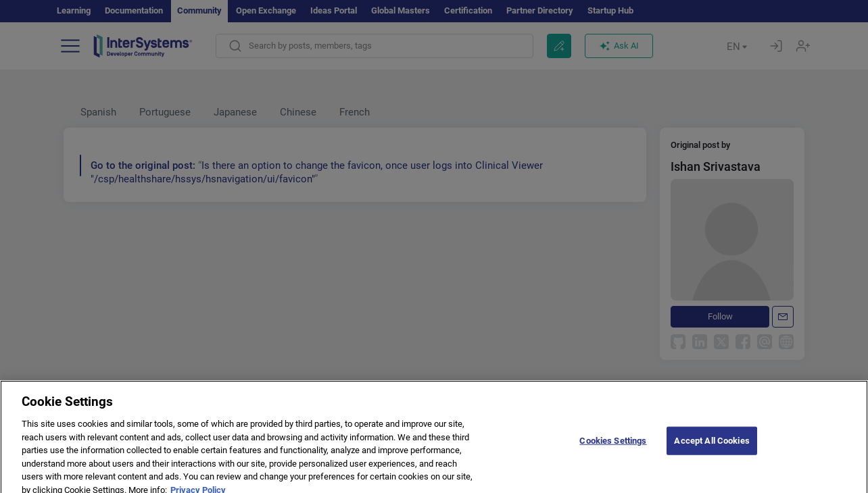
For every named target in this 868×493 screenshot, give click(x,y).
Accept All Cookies (712, 448)
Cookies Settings (613, 448)
